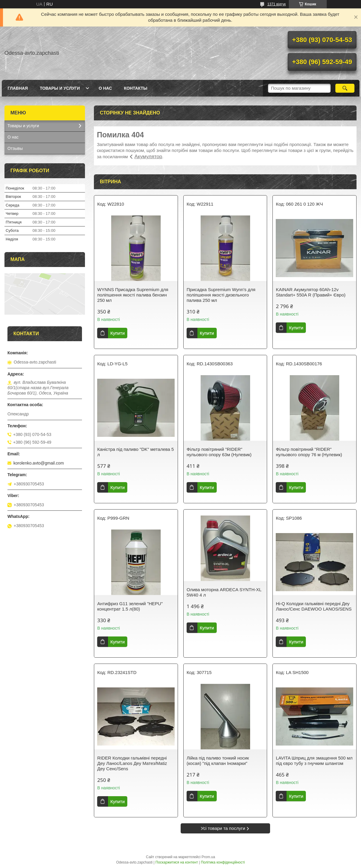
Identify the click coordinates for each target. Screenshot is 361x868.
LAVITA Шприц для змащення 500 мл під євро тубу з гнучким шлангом (314, 761)
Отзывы (15, 148)
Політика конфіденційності (223, 862)
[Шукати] (345, 88)
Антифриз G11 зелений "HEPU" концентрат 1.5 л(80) (130, 606)
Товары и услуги (60, 88)
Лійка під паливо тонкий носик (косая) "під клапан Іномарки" (218, 761)
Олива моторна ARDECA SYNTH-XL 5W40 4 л (224, 592)
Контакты (136, 88)
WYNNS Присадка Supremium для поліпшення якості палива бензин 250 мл (133, 295)
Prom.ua (208, 857)
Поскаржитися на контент (177, 862)
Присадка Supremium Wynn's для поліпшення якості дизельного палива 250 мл (221, 295)
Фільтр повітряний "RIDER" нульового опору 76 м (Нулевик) (309, 452)
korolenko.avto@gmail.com (39, 463)
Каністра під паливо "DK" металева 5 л (135, 452)
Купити (117, 333)
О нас (105, 88)
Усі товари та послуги (223, 828)
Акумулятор (148, 157)
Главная (18, 88)
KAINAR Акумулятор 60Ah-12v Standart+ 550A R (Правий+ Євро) (311, 292)
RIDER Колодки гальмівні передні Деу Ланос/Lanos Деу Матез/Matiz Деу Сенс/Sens (132, 763)
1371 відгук (277, 4)
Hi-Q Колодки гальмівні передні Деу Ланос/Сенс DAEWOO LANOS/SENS (314, 606)
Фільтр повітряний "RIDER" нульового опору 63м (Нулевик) (219, 452)
